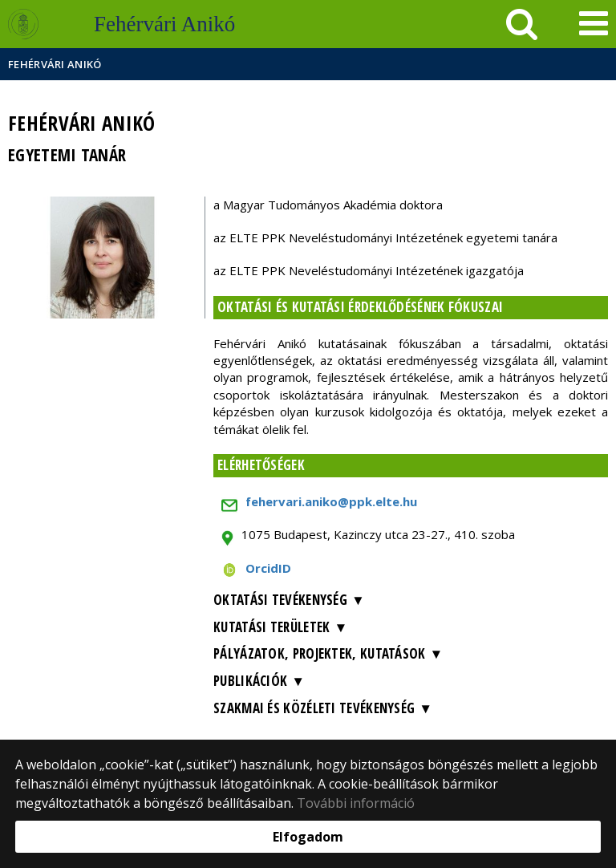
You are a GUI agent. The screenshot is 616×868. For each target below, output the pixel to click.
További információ (356, 803)
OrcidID (268, 568)
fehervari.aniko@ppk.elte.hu (331, 501)
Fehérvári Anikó (55, 64)
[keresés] (522, 24)
